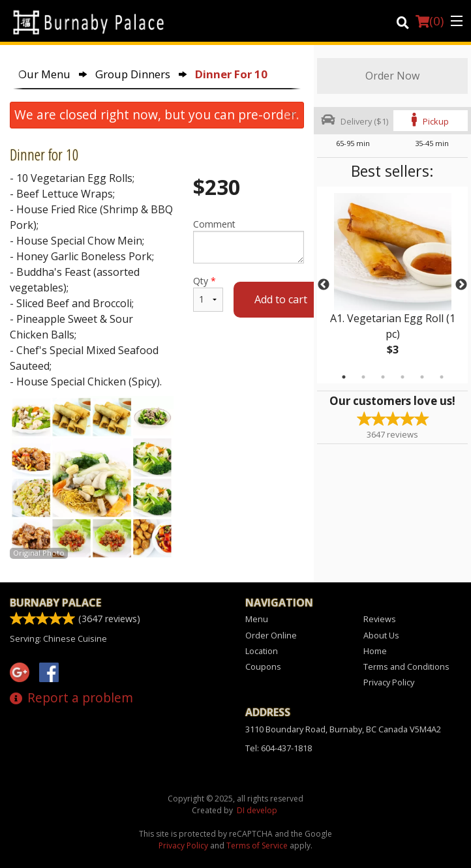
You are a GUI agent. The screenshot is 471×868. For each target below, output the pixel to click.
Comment (249, 241)
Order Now (392, 76)
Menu (257, 619)
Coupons (263, 666)
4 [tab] (403, 377)
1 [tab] (344, 377)
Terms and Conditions (406, 666)
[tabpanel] (392, 285)
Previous (324, 285)
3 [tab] (383, 377)
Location (262, 651)
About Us (381, 635)
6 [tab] (442, 377)
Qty (208, 293)
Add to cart (281, 299)
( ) (430, 21)
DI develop (257, 810)
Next (461, 285)
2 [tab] (363, 377)
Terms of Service (257, 846)
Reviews (380, 619)
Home (375, 651)
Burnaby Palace (55, 603)
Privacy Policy (389, 682)
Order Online (271, 635)
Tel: (279, 748)
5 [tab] (422, 377)
